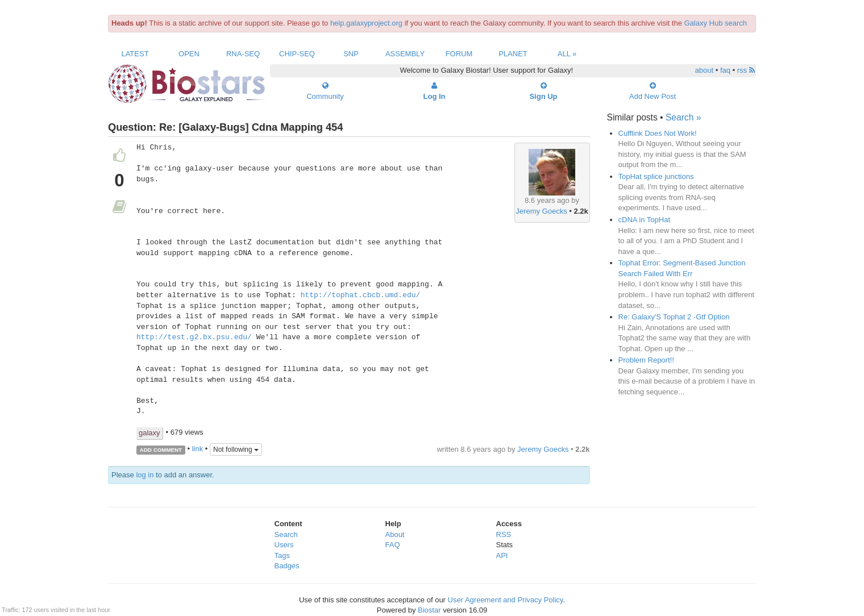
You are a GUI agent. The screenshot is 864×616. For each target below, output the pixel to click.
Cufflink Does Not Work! (658, 133)
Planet (513, 54)
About (395, 534)
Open (189, 54)
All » (567, 54)
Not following (236, 449)
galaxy (149, 433)
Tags (282, 555)
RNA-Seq (243, 54)
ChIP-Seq (297, 54)
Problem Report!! (646, 360)
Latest (135, 54)
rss (746, 70)
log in (145, 475)
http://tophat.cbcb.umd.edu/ (361, 295)
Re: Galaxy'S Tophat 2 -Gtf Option (674, 317)
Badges (287, 566)
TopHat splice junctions (656, 176)
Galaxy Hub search (716, 23)
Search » (683, 117)
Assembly (405, 54)
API (502, 555)
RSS (504, 534)
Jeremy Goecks (541, 211)
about (705, 70)
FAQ (393, 545)
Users (284, 545)
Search (286, 534)
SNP (351, 54)
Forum (459, 54)
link (198, 449)
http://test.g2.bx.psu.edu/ (194, 338)
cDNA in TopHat (645, 220)
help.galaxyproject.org (366, 23)
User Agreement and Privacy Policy (506, 600)
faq (725, 70)
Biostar (429, 610)
